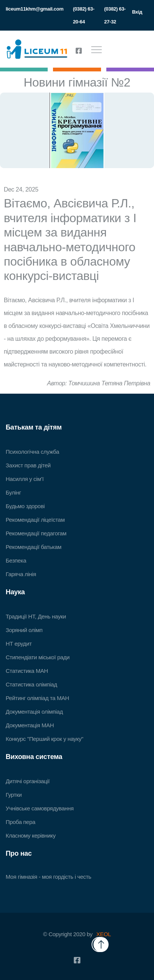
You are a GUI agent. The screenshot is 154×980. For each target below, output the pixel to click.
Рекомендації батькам (33, 547)
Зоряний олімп (24, 630)
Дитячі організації (28, 781)
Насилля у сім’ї (25, 479)
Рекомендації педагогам (36, 533)
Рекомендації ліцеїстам (35, 520)
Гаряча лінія (21, 574)
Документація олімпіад (34, 712)
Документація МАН (30, 725)
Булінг (13, 492)
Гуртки (14, 795)
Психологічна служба (32, 452)
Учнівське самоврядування (40, 808)
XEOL (104, 934)
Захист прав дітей (28, 465)
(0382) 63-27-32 (115, 15)
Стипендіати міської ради (38, 657)
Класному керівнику (31, 835)
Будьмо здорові (25, 506)
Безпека (16, 560)
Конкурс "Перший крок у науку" (44, 739)
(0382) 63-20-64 (84, 15)
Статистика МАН (27, 671)
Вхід (137, 12)
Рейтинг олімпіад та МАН (37, 698)
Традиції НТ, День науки (36, 616)
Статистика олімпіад (31, 684)
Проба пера (20, 822)
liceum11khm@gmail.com (35, 9)
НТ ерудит (19, 644)
